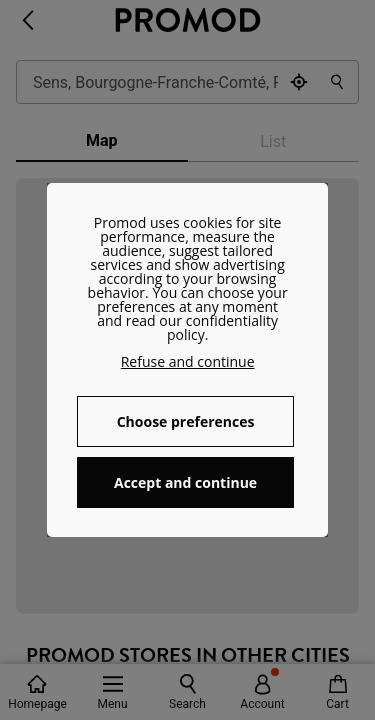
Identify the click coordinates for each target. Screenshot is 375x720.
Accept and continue (185, 482)
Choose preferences (186, 421)
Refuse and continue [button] (188, 361)
